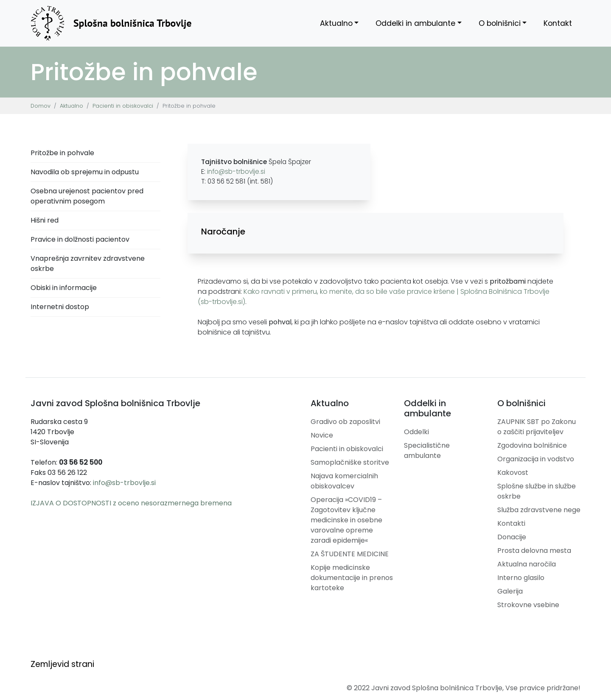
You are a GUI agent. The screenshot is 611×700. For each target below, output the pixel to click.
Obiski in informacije (64, 288)
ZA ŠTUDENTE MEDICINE (350, 554)
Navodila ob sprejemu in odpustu (85, 172)
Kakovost (513, 473)
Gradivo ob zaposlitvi (345, 422)
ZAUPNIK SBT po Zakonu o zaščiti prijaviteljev (537, 427)
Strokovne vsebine (528, 605)
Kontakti (511, 523)
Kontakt (558, 23)
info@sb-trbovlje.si (236, 172)
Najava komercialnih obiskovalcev (344, 481)
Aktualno (336, 23)
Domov (41, 106)
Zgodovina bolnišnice (532, 445)
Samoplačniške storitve (350, 462)
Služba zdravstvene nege (539, 510)
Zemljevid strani (62, 664)
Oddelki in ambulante (415, 23)
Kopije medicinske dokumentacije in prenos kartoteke (352, 578)
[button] (376, 231)
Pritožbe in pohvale (62, 153)
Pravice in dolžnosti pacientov (80, 239)
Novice (322, 435)
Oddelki (416, 432)
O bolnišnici (500, 23)
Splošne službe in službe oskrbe (537, 491)
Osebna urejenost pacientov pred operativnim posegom (87, 196)
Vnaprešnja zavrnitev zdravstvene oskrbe (88, 264)
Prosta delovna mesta (534, 551)
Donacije (512, 537)
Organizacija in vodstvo (536, 459)
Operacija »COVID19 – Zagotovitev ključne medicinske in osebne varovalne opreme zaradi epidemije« (346, 520)
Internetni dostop (60, 307)
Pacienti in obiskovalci (123, 106)
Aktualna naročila (527, 564)
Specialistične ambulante (427, 450)
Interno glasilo (521, 578)
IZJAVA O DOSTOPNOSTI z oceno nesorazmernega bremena (131, 503)
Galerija (510, 591)
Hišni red (45, 220)
